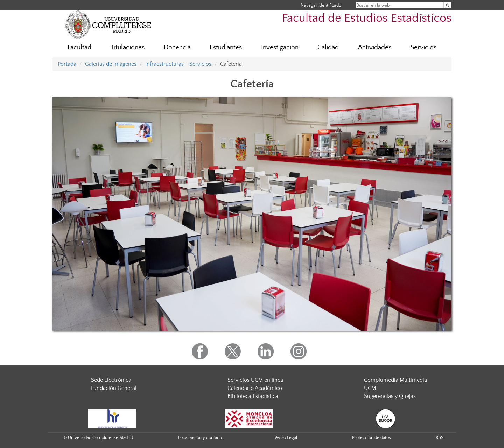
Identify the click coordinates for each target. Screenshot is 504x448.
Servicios (423, 47)
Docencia (177, 47)
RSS (440, 437)
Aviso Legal (286, 437)
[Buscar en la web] (447, 5)
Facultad (79, 47)
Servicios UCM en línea (255, 380)
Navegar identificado (321, 5)
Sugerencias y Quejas (390, 396)
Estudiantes (226, 47)
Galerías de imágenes (111, 64)
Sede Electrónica (111, 380)
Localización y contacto (201, 437)
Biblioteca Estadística (253, 396)
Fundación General (114, 388)
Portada (67, 64)
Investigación (280, 47)
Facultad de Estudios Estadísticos (367, 18)
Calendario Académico (255, 388)
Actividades (375, 47)
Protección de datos (372, 437)
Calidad (328, 47)
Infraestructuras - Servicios (178, 64)
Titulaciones (128, 47)
